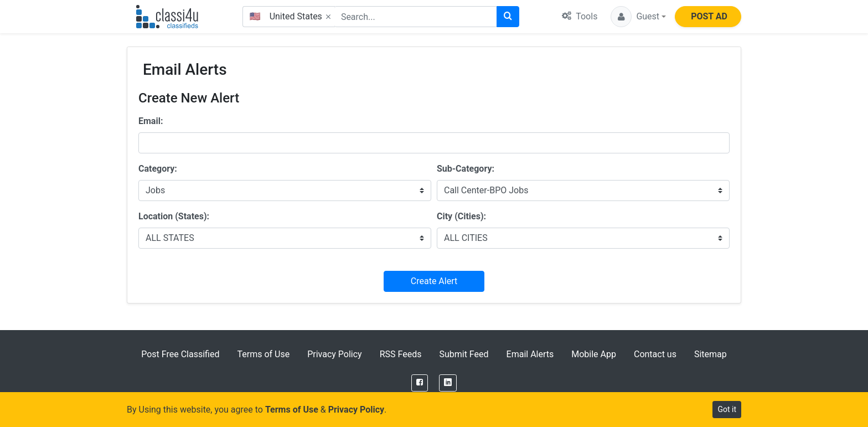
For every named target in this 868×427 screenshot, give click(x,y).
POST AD (709, 16)
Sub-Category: (466, 169)
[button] (638, 17)
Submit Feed (464, 354)
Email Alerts (530, 354)
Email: (151, 121)
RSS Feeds (401, 354)
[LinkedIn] (448, 383)
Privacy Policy (335, 354)
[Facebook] (420, 383)
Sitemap (711, 354)
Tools (580, 16)
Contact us (655, 354)
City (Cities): (461, 216)
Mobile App (594, 354)
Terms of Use (263, 354)
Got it (727, 409)
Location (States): (174, 216)
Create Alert (434, 281)
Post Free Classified (180, 354)
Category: (158, 169)
